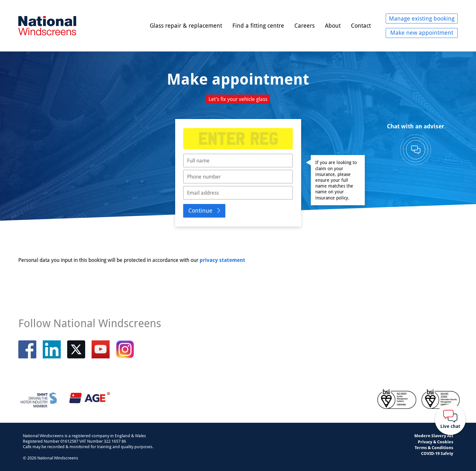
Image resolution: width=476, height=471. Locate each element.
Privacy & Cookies (436, 442)
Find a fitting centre (258, 25)
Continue (200, 210)
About (333, 25)
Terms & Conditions (434, 448)
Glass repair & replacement (186, 25)
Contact (361, 25)
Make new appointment (422, 32)
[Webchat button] (450, 420)
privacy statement (222, 260)
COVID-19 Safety (437, 453)
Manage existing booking (422, 18)
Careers (305, 25)
